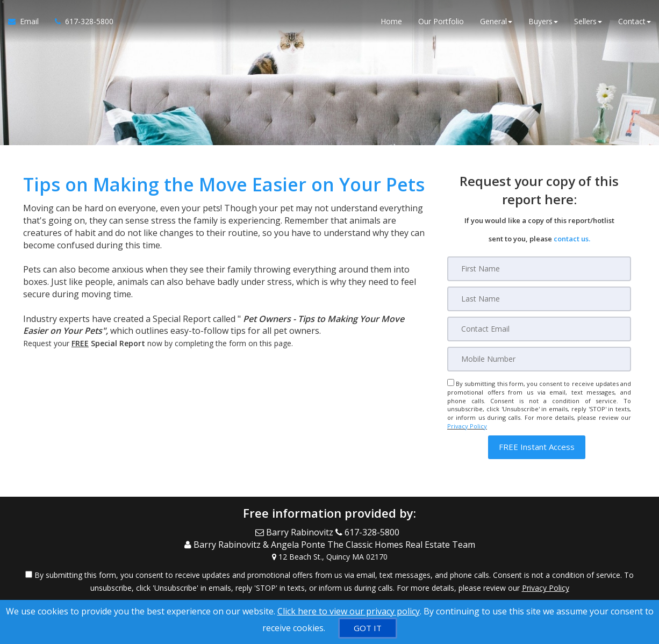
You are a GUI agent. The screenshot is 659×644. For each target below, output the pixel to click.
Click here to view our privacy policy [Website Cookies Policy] (349, 611)
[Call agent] (80, 22)
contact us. (572, 239)
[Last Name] (539, 299)
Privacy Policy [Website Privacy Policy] (467, 426)
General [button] (496, 21)
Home (391, 21)
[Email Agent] (27, 22)
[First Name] (539, 269)
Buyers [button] (543, 21)
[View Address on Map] (329, 557)
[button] (537, 447)
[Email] (539, 329)
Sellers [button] (588, 21)
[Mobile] (539, 359)
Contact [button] (635, 21)
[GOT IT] (368, 628)
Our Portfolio (441, 21)
